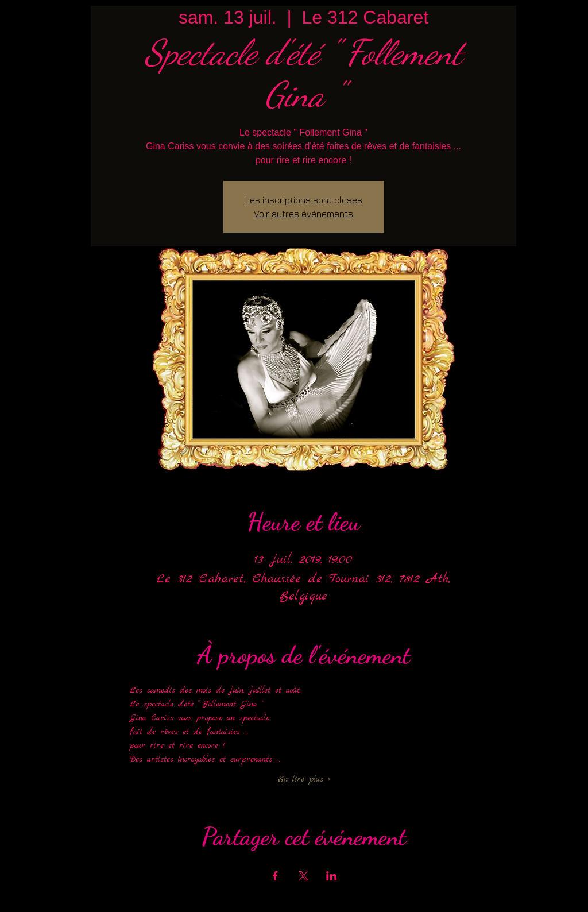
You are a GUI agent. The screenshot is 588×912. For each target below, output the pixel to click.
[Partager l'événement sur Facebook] (275, 876)
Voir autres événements (303, 214)
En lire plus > (304, 779)
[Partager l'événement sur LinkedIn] (332, 876)
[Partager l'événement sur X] (303, 876)
